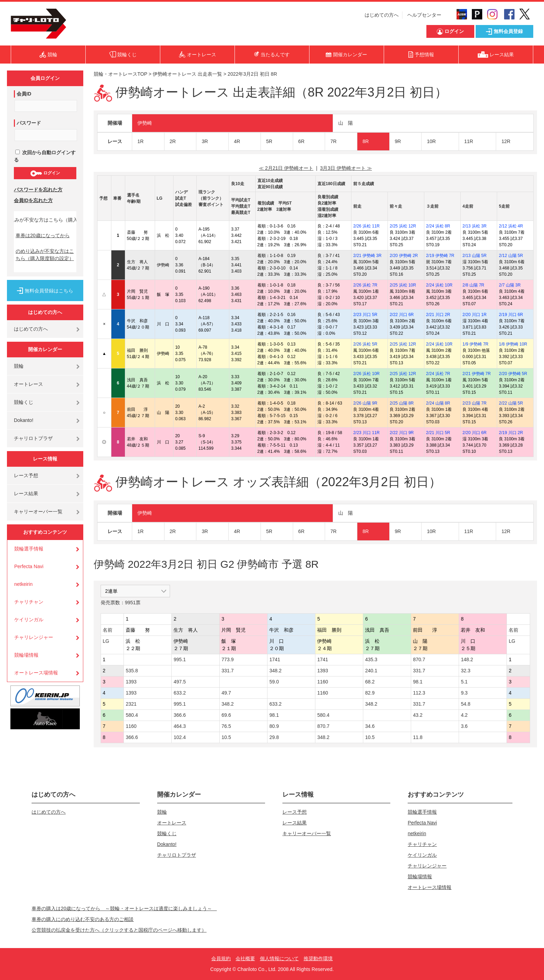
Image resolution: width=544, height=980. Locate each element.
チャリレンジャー (34, 637)
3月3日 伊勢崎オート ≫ (346, 168)
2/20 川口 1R (474, 315)
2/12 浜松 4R (511, 226)
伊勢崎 (145, 123)
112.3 (419, 693)
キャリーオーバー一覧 (38, 512)
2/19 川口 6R (511, 315)
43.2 (418, 715)
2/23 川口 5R (365, 315)
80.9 (274, 726)
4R (237, 141)
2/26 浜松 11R (366, 226)
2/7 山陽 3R (510, 285)
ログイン (45, 173)
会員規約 (221, 958)
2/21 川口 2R (438, 315)
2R (173, 141)
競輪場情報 (26, 655)
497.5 (180, 682)
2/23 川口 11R (366, 433)
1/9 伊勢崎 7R (475, 344)
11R (469, 141)
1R (141, 141)
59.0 (274, 682)
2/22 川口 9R (402, 433)
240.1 (371, 671)
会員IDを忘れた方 (33, 200)
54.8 (465, 704)
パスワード (29, 123)
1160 (322, 682)
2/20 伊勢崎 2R (404, 256)
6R (301, 141)
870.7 (419, 659)
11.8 (418, 737)
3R (205, 141)
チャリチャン (29, 602)
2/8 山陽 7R (473, 285)
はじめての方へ (382, 15)
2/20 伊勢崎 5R (513, 374)
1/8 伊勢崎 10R (513, 344)
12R (506, 141)
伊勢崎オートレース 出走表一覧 (187, 74)
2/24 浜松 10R (439, 285)
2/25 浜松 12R (403, 226)
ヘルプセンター (424, 15)
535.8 (132, 671)
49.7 (226, 693)
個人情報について (279, 958)
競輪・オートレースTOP (120, 74)
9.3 (464, 693)
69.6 (226, 715)
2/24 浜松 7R (438, 374)
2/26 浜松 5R (365, 344)
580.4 (132, 715)
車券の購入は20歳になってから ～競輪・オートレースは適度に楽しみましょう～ (124, 908)
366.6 (180, 715)
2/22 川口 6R (402, 315)
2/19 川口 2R (511, 433)
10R (431, 141)
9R (398, 141)
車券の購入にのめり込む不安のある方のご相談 (83, 919)
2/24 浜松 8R (438, 226)
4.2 (464, 715)
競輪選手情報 (29, 549)
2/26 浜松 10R (366, 374)
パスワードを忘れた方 (38, 190)
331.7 (227, 671)
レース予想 (26, 475)
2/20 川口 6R (474, 433)
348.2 (275, 671)
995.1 (180, 659)
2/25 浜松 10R (403, 285)
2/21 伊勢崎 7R (477, 374)
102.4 (180, 737)
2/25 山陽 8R (402, 403)
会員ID (24, 94)
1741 (275, 659)
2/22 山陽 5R (511, 403)
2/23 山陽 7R (474, 403)
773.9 (227, 659)
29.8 (274, 737)
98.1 (418, 682)
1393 (322, 671)
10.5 (226, 737)
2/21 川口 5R (438, 433)
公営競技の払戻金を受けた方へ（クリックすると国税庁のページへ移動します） (119, 930)
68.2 (370, 682)
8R (366, 141)
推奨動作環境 (318, 958)
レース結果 (26, 493)
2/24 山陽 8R (438, 403)
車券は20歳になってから (43, 235)
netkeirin (23, 584)
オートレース (28, 384)
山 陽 (346, 123)
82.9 (370, 693)
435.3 (371, 659)
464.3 (180, 726)
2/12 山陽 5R (511, 256)
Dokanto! (24, 420)
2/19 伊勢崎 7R (440, 256)
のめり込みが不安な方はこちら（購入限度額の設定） (45, 255)
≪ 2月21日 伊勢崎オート (286, 168)
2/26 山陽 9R (365, 403)
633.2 (180, 693)
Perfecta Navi (29, 566)
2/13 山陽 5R (474, 256)
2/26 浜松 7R (365, 285)
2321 (131, 704)
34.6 (370, 726)
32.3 (465, 671)
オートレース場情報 (36, 673)
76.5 (226, 726)
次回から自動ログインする (45, 156)
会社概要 (245, 958)
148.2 (467, 659)
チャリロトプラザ (33, 438)
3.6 (464, 726)
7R (333, 141)
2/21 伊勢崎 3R (367, 256)
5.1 (464, 682)
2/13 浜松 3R (474, 226)
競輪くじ (24, 402)
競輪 (19, 366)
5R (269, 141)
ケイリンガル (29, 620)
